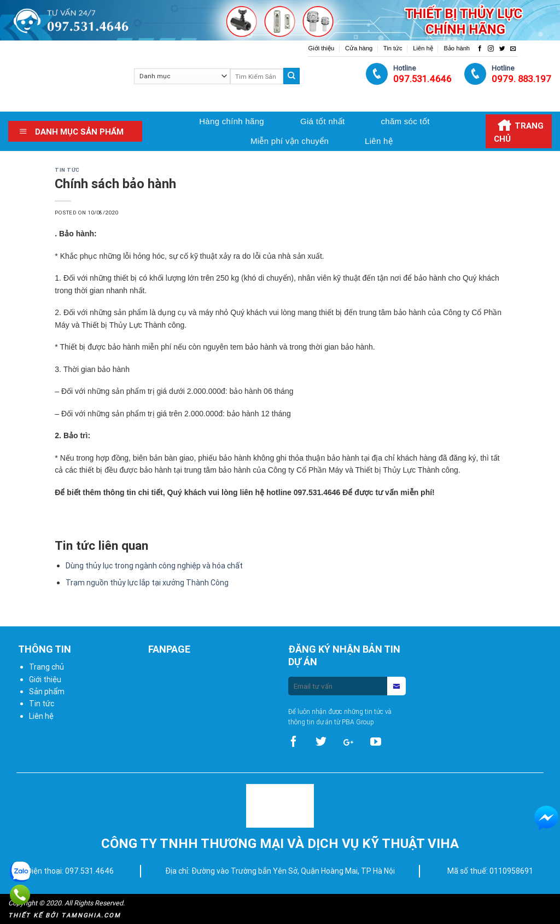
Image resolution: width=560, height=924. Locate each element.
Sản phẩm (47, 691)
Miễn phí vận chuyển (290, 141)
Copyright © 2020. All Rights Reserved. (66, 903)
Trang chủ (46, 667)
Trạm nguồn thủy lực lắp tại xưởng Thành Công (147, 583)
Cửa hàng (359, 48)
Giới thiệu (321, 48)
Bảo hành (457, 48)
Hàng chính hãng (232, 121)
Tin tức (393, 48)
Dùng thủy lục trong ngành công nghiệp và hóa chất (154, 566)
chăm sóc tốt (405, 121)
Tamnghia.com (91, 915)
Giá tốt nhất (322, 121)
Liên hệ (423, 48)
